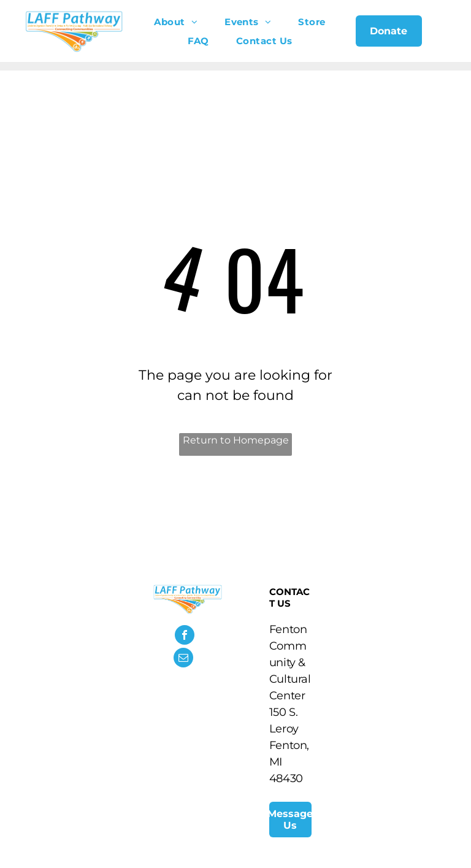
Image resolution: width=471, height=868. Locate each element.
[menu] (444, 36)
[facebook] (185, 636)
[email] (183, 659)
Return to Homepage (236, 440)
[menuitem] (176, 22)
